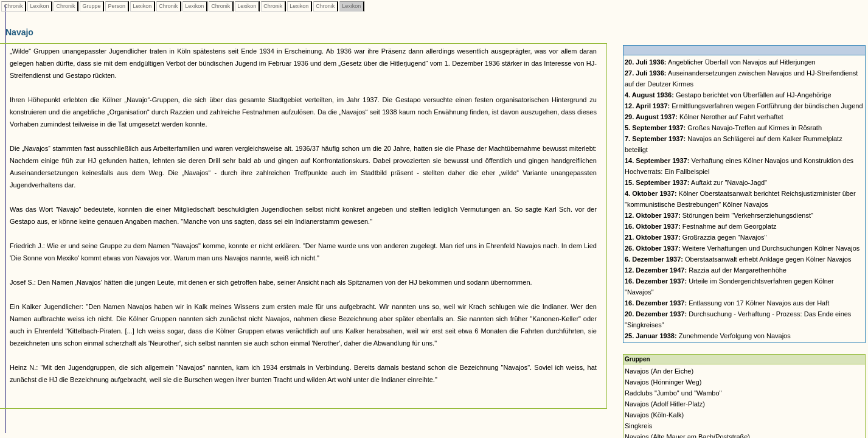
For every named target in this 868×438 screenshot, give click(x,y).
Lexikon (40, 6)
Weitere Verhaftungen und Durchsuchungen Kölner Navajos (742, 248)
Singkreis (638, 426)
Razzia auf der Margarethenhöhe (706, 270)
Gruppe (92, 6)
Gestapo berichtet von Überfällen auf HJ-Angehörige (728, 95)
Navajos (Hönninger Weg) (663, 382)
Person (117, 6)
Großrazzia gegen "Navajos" (696, 237)
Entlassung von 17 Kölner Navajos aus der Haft (727, 303)
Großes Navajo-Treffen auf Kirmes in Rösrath (723, 128)
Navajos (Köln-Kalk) (654, 415)
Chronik (13, 6)
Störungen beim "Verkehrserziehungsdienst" (719, 215)
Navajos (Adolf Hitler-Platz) (665, 404)
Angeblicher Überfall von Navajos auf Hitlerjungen (720, 62)
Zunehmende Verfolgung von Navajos (708, 336)
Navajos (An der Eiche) (659, 371)
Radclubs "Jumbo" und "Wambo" (673, 393)
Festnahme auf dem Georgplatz (700, 226)
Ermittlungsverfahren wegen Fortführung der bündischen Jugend (744, 106)
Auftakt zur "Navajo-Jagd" (696, 182)
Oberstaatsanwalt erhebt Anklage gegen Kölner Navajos (738, 259)
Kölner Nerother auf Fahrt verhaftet (704, 117)
